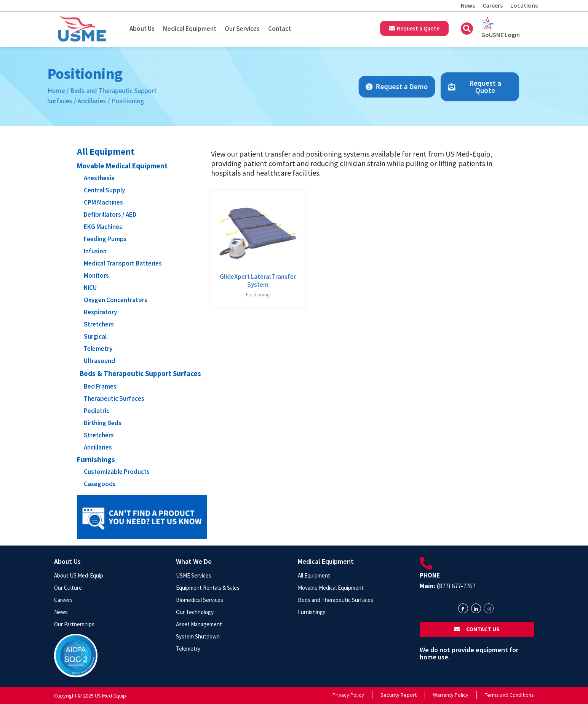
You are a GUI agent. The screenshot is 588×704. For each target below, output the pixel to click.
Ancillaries (29, 101)
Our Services (242, 29)
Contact (280, 29)
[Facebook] (463, 608)
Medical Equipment (190, 29)
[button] (467, 29)
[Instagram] (489, 608)
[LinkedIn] (476, 608)
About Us (142, 29)
